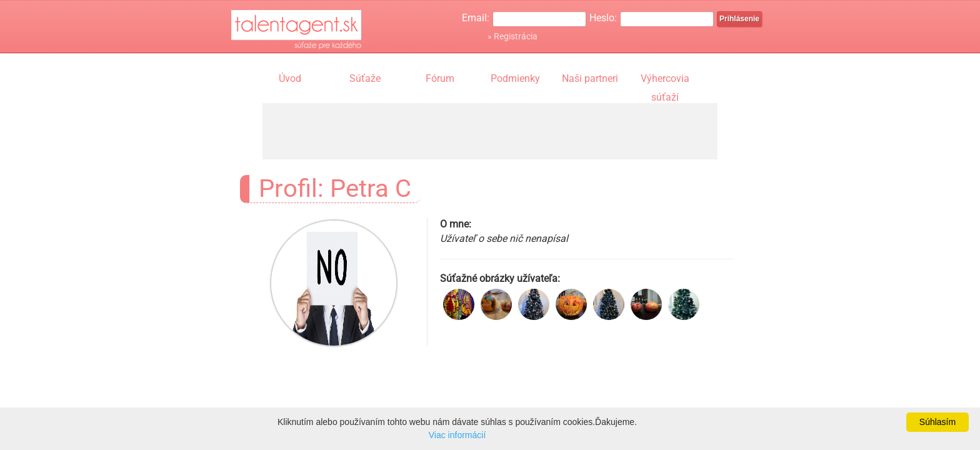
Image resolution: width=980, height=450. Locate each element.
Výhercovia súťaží (665, 80)
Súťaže (365, 78)
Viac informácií (457, 435)
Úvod (290, 78)
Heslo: (603, 18)
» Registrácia (512, 36)
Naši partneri (590, 78)
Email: (476, 18)
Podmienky (515, 78)
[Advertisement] (490, 131)
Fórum (440, 78)
